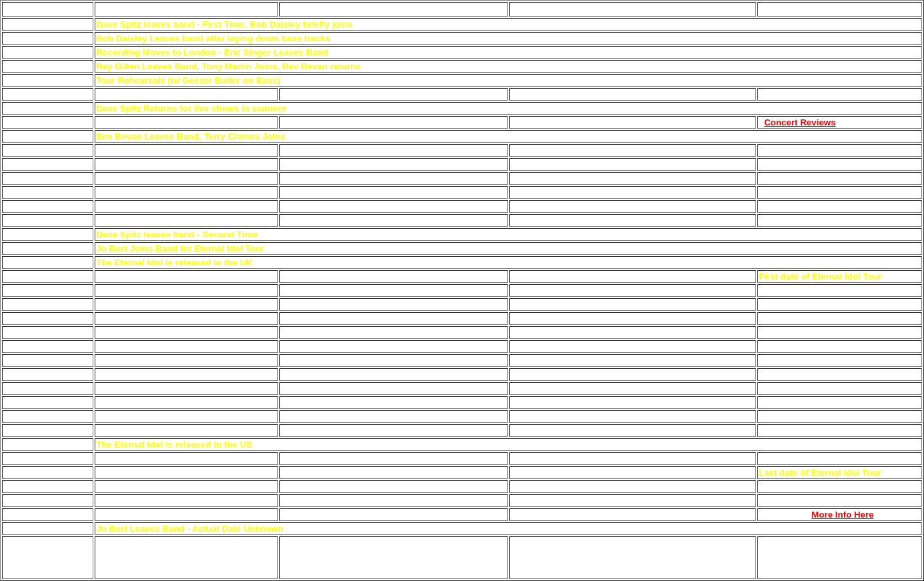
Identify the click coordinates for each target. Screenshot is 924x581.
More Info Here (842, 515)
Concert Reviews (800, 122)
